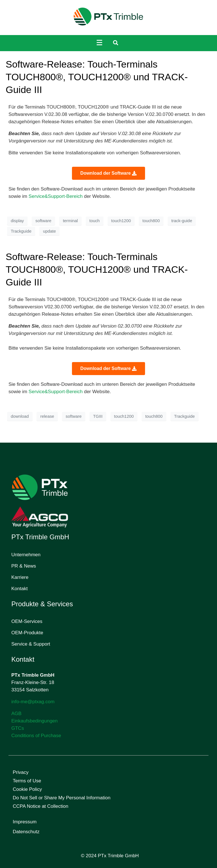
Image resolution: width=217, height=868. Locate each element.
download (20, 416)
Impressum (25, 822)
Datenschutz (26, 832)
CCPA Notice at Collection (41, 806)
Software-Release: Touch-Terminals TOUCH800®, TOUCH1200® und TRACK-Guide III (97, 77)
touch (95, 221)
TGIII (98, 416)
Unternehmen (26, 555)
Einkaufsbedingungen (35, 721)
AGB (16, 714)
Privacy (21, 772)
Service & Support (31, 644)
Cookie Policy (27, 789)
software (43, 221)
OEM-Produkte (27, 633)
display (17, 221)
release (47, 416)
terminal (70, 221)
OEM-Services (27, 621)
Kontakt (20, 589)
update (49, 231)
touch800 (151, 221)
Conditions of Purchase (36, 736)
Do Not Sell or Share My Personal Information (62, 798)
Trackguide (21, 231)
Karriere (20, 577)
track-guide (182, 221)
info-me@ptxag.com (33, 702)
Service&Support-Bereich (56, 196)
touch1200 (121, 221)
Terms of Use (27, 781)
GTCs (18, 728)
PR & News (24, 566)
